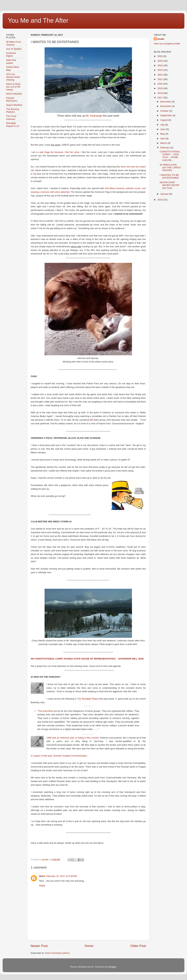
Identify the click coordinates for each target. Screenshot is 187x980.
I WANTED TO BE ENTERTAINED (169, 176)
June (163, 129)
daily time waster (11, 61)
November (166, 106)
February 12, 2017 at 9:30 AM (61, 876)
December (166, 102)
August (164, 120)
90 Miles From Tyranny (14, 43)
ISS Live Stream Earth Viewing (13, 77)
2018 (160, 93)
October (165, 111)
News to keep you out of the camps (13, 87)
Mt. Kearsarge (94, 116)
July (163, 125)
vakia (84, 756)
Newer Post (39, 946)
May (163, 134)
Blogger (112, 967)
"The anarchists (45, 711)
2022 (160, 75)
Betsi (42, 876)
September (166, 115)
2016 (160, 200)
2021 (160, 79)
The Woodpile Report (88, 699)
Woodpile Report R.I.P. (13, 125)
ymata (161, 39)
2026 (160, 56)
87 (92, 420)
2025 (160, 61)
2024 (160, 65)
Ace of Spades (14, 49)
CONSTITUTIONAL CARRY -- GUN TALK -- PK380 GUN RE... (170, 156)
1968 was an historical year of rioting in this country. (73, 738)
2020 (160, 84)
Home (89, 946)
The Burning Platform (13, 111)
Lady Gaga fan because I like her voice (59, 152)
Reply (42, 886)
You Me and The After (38, 21)
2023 (160, 70)
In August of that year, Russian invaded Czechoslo (56, 756)
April (163, 138)
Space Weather (14, 105)
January (165, 194)
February (165, 148)
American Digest (11, 54)
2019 (160, 88)
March (164, 143)
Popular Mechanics (12, 99)
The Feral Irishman (11, 118)
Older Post (138, 946)
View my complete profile (167, 44)
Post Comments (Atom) (57, 953)
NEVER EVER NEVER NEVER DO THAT (170, 185)
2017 (160, 98)
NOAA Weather (14, 94)
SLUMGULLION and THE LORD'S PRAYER (170, 167)
